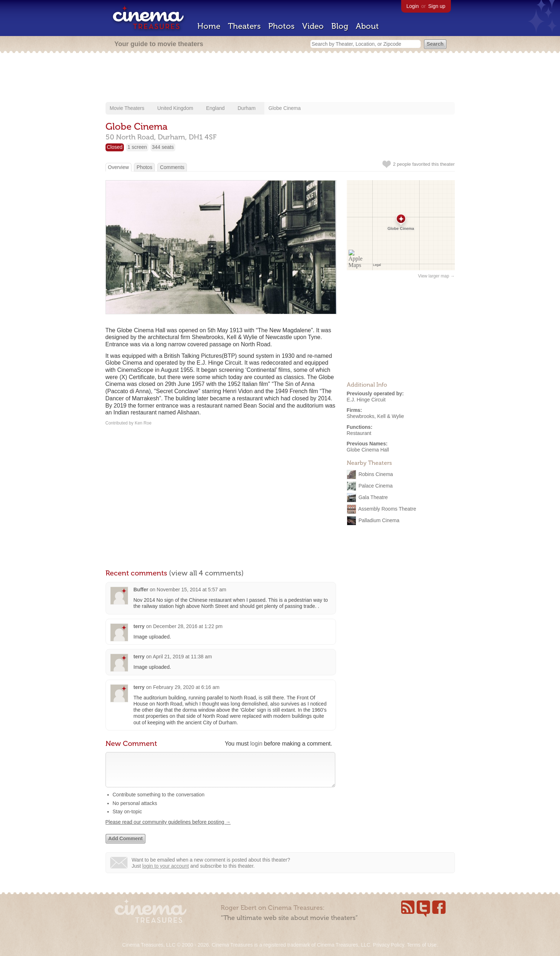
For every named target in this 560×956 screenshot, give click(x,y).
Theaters (244, 26)
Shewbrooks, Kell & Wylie (375, 416)
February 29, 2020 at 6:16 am (186, 687)
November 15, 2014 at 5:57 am (191, 590)
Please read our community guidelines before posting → (168, 829)
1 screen (137, 147)
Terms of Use (421, 945)
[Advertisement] (280, 78)
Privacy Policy (389, 945)
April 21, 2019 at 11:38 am (182, 657)
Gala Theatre (373, 497)
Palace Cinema (375, 486)
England (215, 108)
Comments (172, 167)
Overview (118, 167)
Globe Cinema (285, 108)
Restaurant (359, 433)
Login (413, 6)
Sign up (437, 6)
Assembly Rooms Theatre (387, 509)
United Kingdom (175, 108)
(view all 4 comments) (206, 573)
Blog (340, 26)
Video (313, 26)
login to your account (165, 873)
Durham (247, 108)
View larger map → (436, 276)
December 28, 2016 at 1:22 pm (188, 626)
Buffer (141, 590)
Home (209, 26)
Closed (115, 147)
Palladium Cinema (379, 520)
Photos (281, 26)
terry (139, 626)
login (256, 744)
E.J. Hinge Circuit (366, 400)
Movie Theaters (127, 108)
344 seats (163, 147)
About (367, 26)
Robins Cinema (376, 474)
